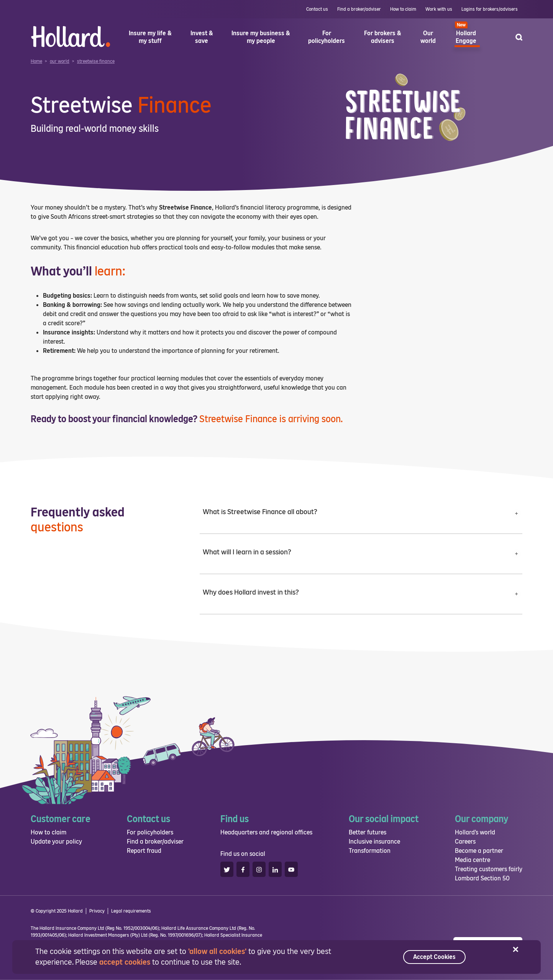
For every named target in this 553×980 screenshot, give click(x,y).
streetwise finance (96, 61)
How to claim (403, 9)
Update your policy (56, 842)
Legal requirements (131, 911)
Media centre (473, 860)
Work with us (439, 9)
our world (60, 61)
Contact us (317, 9)
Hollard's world (475, 832)
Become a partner (479, 851)
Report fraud (144, 851)
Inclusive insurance (374, 842)
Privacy (97, 911)
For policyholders (150, 832)
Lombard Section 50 (482, 878)
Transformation (370, 851)
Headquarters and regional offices (266, 832)
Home (36, 61)
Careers (465, 842)
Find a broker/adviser (359, 9)
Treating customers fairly (489, 869)
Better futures (368, 832)
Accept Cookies (434, 957)
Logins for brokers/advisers (490, 9)
